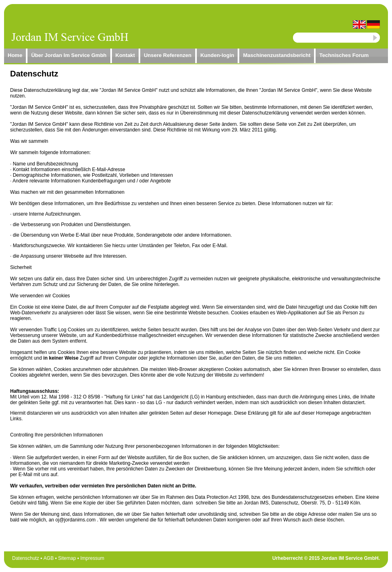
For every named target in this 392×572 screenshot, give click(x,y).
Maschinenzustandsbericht (277, 55)
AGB (49, 558)
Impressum (92, 558)
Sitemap (67, 558)
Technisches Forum (344, 55)
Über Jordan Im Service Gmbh (69, 55)
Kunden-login (217, 55)
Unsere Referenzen (168, 55)
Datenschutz (26, 558)
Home (15, 55)
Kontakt (125, 55)
